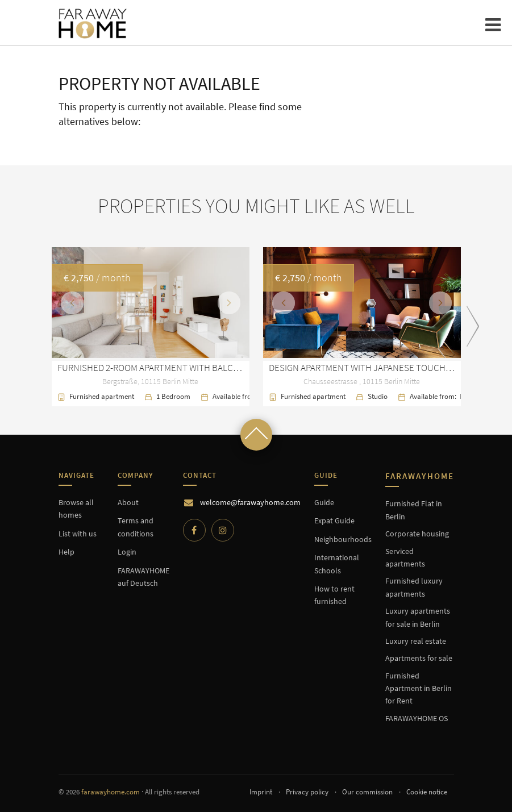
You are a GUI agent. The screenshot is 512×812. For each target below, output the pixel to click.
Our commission (367, 792)
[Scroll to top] (256, 435)
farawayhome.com (111, 792)
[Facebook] (194, 530)
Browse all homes (76, 509)
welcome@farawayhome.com (250, 502)
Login (127, 552)
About (128, 502)
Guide (324, 502)
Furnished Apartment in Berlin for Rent (419, 688)
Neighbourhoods (343, 539)
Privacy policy (307, 792)
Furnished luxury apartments (414, 587)
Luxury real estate (416, 641)
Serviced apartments (405, 557)
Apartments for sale (419, 658)
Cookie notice (427, 792)
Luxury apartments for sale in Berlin (418, 617)
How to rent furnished (334, 595)
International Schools (337, 564)
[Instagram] (223, 530)
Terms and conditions (136, 527)
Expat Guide (334, 520)
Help (66, 552)
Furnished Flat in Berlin (414, 510)
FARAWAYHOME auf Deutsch (143, 577)
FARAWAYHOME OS (417, 718)
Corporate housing (417, 534)
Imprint (261, 792)
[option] (256, 327)
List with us (78, 534)
